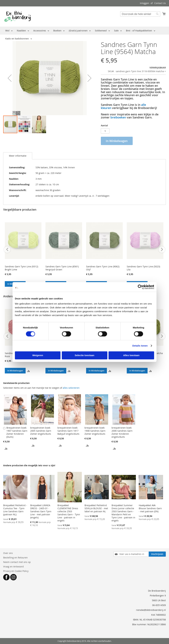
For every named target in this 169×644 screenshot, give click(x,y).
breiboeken (118, 117)
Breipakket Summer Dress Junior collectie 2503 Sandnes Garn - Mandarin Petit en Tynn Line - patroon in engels (123, 513)
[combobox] (140, 14)
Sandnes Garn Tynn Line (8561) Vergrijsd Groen (62, 268)
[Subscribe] (157, 554)
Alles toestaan (131, 355)
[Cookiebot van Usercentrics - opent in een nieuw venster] (140, 287)
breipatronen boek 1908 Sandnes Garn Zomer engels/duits (95, 431)
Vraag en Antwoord (13, 567)
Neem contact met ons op (17, 562)
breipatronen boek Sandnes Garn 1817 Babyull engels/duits (68, 431)
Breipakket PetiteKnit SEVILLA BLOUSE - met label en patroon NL (96, 508)
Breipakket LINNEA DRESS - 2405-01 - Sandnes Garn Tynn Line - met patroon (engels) (41, 511)
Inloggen (145, 3)
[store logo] (18, 16)
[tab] (18, 156)
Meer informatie (18, 156)
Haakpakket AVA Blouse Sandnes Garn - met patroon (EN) (150, 508)
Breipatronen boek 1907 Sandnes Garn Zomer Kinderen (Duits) (17, 432)
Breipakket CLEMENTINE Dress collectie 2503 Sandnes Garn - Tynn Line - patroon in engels (69, 513)
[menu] (84, 35)
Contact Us (160, 3)
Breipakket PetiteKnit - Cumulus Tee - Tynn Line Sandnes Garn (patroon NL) (15, 510)
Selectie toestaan (85, 355)
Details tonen (140, 346)
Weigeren (38, 355)
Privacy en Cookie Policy (16, 571)
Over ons (8, 553)
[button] (10, 78)
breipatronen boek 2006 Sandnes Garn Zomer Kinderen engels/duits (122, 432)
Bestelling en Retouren (15, 558)
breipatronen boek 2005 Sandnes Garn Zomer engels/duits (41, 431)
